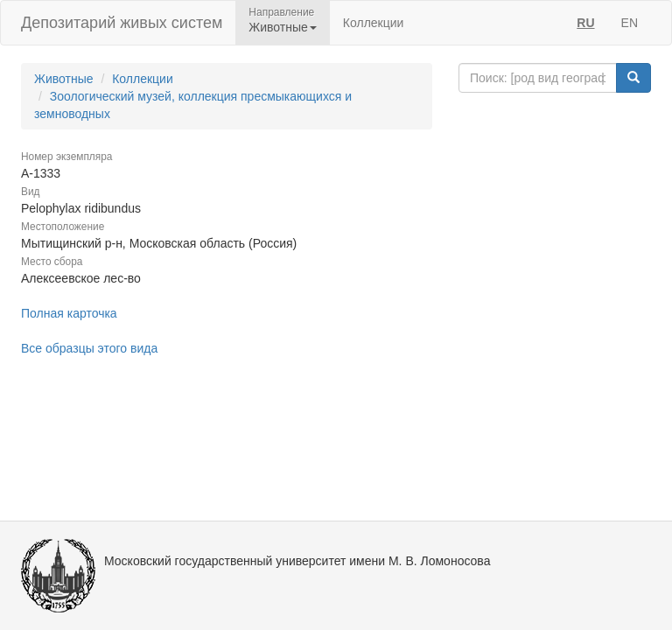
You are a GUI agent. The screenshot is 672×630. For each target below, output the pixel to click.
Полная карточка (69, 313)
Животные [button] (283, 27)
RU (585, 23)
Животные (64, 79)
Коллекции (374, 23)
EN (630, 23)
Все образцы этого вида (89, 348)
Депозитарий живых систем (122, 23)
